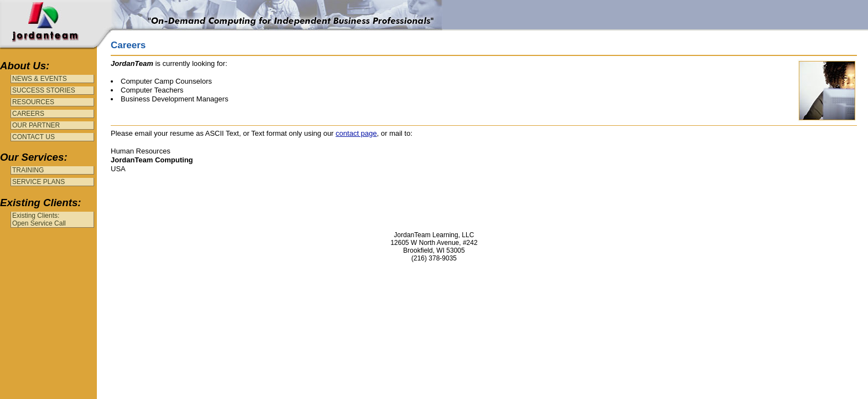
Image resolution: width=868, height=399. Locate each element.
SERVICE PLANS (38, 182)
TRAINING (28, 170)
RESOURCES (33, 102)
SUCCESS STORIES (44, 90)
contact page (356, 133)
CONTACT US (33, 137)
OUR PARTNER (36, 125)
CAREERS (28, 114)
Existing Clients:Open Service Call (39, 219)
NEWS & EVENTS (40, 79)
